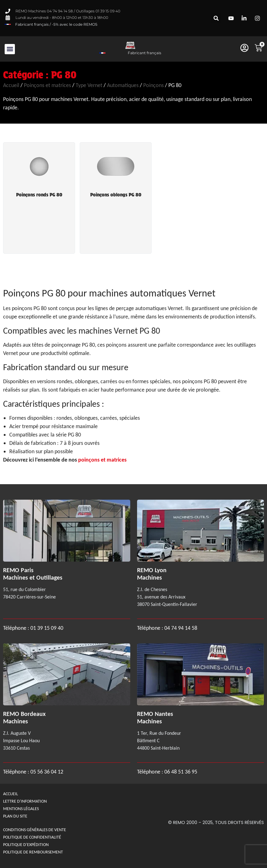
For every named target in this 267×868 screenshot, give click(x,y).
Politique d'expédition (26, 845)
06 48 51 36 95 (181, 772)
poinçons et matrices (102, 460)
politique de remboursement (33, 852)
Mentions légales (21, 809)
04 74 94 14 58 (181, 628)
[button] (216, 18)
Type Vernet (89, 85)
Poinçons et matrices (47, 85)
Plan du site (15, 816)
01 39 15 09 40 (46, 628)
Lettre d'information (25, 801)
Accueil (11, 85)
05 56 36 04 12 (47, 772)
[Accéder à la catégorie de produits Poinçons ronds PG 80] (39, 174)
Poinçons (154, 85)
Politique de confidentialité (32, 837)
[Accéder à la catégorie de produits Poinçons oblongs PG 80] (116, 174)
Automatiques (123, 85)
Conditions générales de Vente (35, 830)
